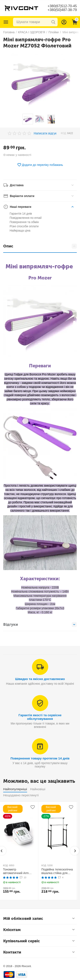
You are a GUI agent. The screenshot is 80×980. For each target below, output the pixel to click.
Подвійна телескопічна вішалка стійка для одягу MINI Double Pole (57, 871)
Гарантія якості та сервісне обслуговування (40, 717)
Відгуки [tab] (40, 625)
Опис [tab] (40, 246)
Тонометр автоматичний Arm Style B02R (16, 871)
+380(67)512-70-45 (62, 6)
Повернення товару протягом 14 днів (40, 758)
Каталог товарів (6, 22)
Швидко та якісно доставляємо (40, 679)
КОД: (64, 133)
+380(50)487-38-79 (62, 10)
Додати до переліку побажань (40, 165)
